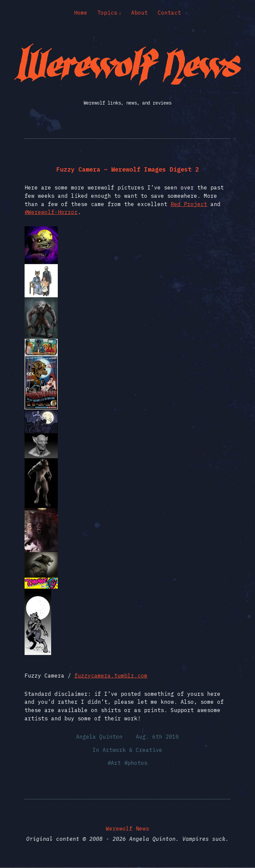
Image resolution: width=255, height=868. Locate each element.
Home (81, 13)
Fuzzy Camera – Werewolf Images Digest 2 (128, 169)
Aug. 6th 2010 (157, 737)
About (139, 13)
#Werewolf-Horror (51, 212)
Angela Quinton (99, 737)
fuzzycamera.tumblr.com (111, 676)
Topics (107, 13)
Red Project (189, 204)
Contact (169, 13)
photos (137, 763)
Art (116, 763)
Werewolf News (127, 829)
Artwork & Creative (132, 750)
